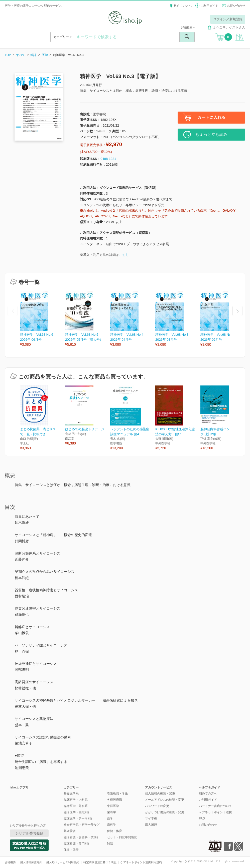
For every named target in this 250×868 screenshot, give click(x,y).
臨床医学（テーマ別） (79, 818)
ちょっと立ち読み (211, 134)
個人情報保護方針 (31, 862)
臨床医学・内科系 (76, 800)
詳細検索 (188, 28)
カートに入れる (211, 117)
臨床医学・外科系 (76, 806)
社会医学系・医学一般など (82, 825)
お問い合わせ (236, 6)
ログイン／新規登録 (228, 19)
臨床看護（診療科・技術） (82, 837)
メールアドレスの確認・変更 (165, 800)
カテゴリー (62, 37)
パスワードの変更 (157, 806)
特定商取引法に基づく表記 (100, 862)
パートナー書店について (215, 806)
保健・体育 (114, 831)
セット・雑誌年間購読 (122, 837)
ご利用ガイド (209, 6)
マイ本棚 (151, 818)
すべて (21, 55)
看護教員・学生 (117, 793)
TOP (8, 55)
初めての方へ (183, 6)
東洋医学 (113, 806)
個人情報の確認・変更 (160, 793)
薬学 (110, 818)
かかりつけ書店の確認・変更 (165, 812)
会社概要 (10, 862)
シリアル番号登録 (29, 833)
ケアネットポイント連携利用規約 (141, 862)
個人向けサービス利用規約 (63, 862)
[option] (43, 319)
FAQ (202, 818)
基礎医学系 (71, 793)
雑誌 (33, 55)
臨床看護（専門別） (77, 843)
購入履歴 (151, 825)
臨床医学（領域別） (77, 812)
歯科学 (111, 825)
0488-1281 (108, 159)
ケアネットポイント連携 (215, 812)
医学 (45, 55)
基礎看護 (70, 831)
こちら (124, 255)
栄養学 (111, 812)
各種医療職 (114, 800)
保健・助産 (71, 850)
